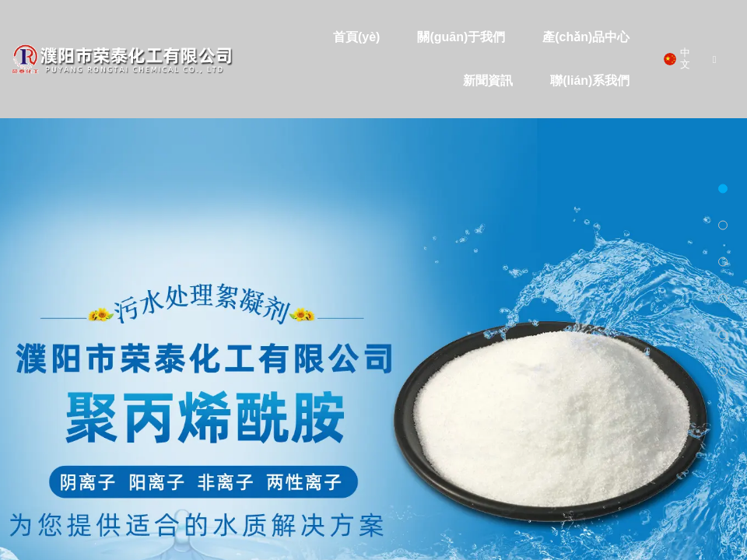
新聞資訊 (488, 80)
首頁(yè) (356, 37)
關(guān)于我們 (461, 37)
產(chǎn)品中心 (586, 37)
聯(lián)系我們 (590, 80)
